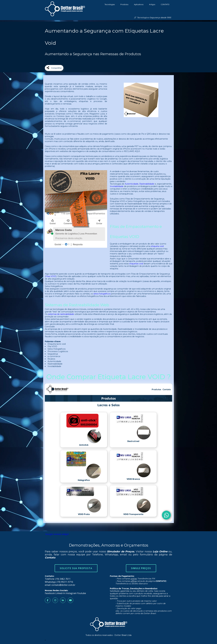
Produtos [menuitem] (124, 4)
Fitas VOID (51, 276)
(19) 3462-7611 (63, 579)
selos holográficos (102, 294)
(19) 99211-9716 (65, 582)
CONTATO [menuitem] (165, 4)
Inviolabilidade (117, 186)
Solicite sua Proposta (76, 568)
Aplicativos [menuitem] (139, 4)
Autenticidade (132, 184)
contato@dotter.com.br (63, 585)
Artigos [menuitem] (152, 4)
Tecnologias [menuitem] (110, 4)
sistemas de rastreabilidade (61, 314)
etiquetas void (136, 264)
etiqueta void (157, 246)
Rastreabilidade (147, 184)
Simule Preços (141, 568)
